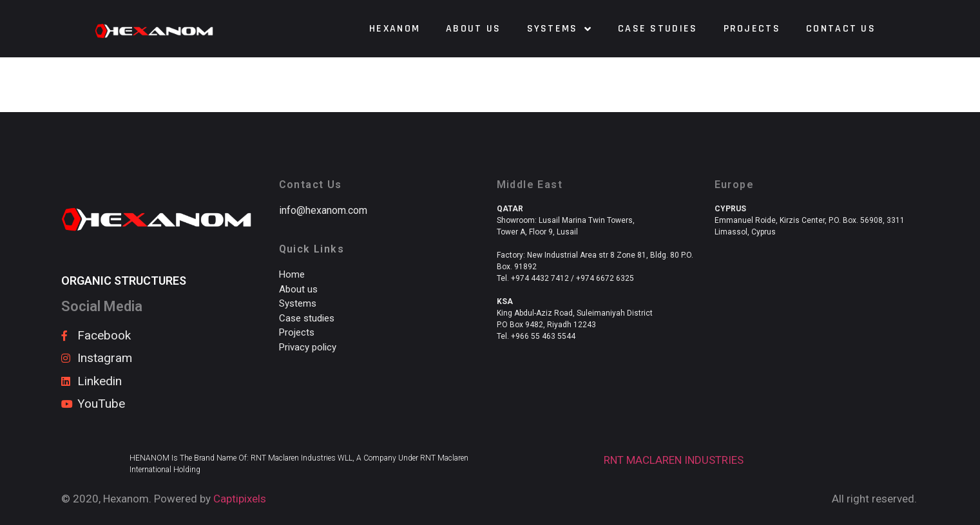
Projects (752, 29)
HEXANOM (395, 29)
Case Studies (658, 29)
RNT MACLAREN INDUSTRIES (674, 460)
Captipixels (240, 499)
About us (473, 29)
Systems (560, 29)
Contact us (841, 29)
